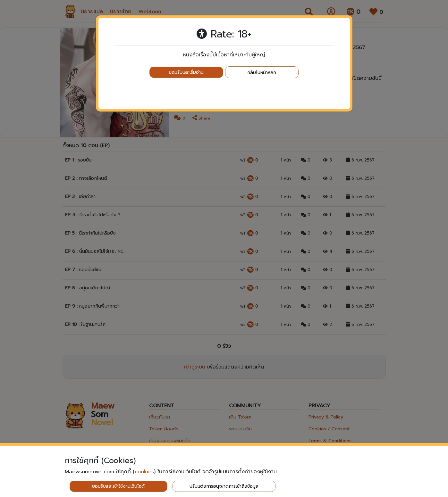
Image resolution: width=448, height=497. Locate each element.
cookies (144, 472)
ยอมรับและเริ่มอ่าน (186, 72)
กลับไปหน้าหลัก (262, 73)
